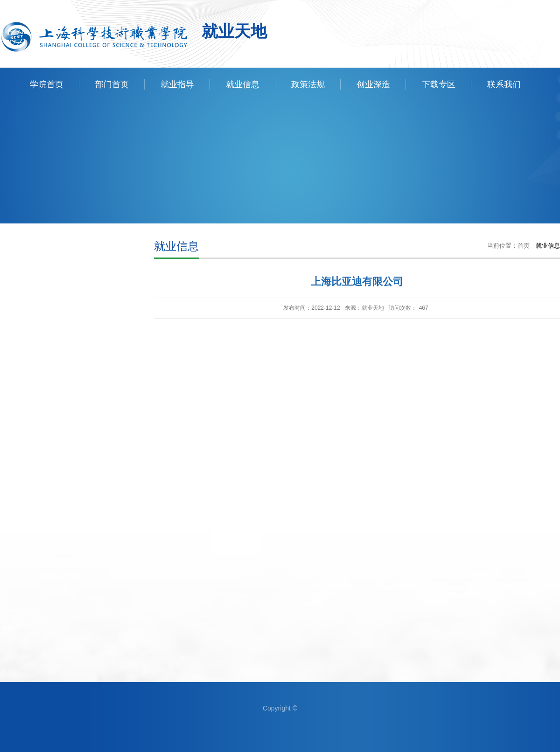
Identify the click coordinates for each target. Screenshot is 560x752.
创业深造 (373, 84)
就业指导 (177, 84)
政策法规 (308, 84)
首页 (524, 246)
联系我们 (504, 84)
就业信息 (243, 84)
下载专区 (439, 84)
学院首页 (47, 84)
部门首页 (112, 84)
